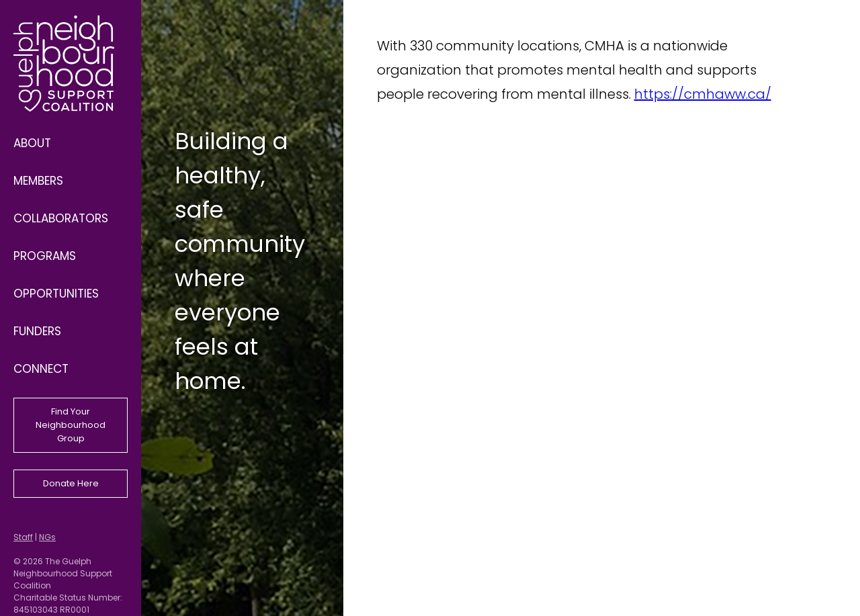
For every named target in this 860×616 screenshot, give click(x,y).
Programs (45, 256)
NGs (47, 537)
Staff (23, 537)
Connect (41, 369)
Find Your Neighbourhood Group (71, 425)
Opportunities (56, 294)
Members (38, 181)
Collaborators (61, 218)
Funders (37, 331)
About (32, 143)
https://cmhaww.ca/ (703, 94)
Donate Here (71, 483)
